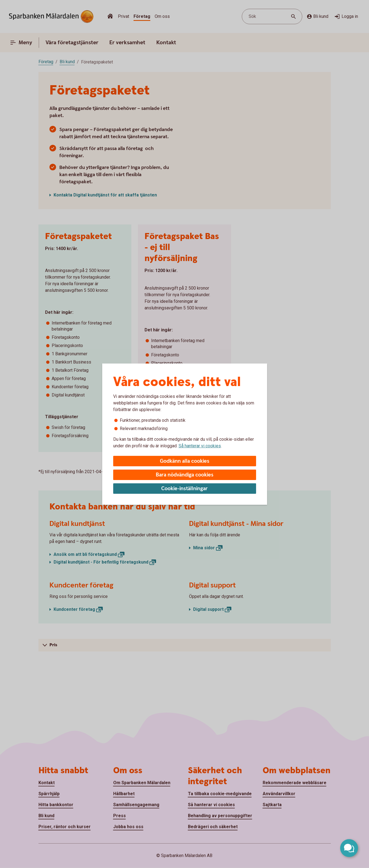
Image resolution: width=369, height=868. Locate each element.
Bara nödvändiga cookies (185, 475)
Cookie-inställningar (184, 489)
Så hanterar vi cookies (200, 446)
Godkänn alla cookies (185, 461)
